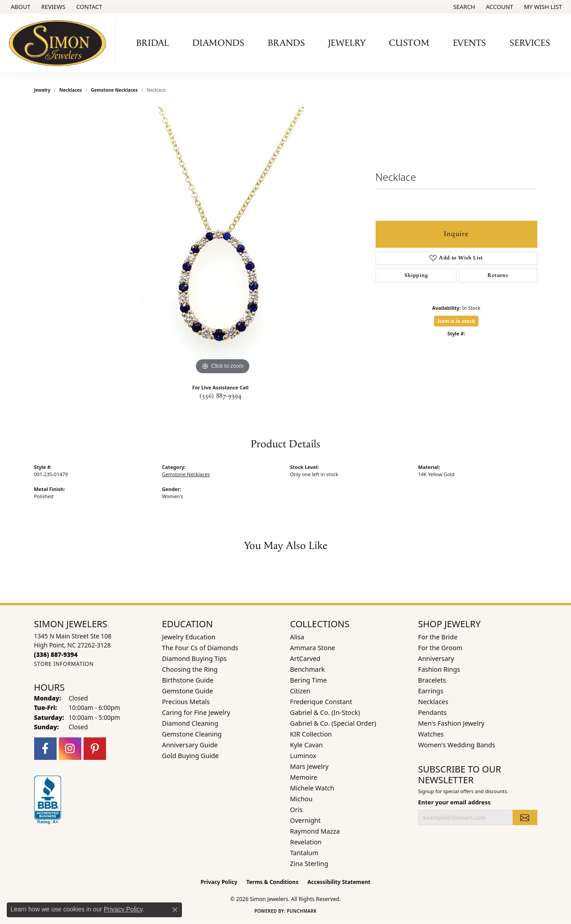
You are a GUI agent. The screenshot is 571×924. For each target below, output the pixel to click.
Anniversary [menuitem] (436, 658)
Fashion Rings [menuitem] (439, 669)
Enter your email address (454, 802)
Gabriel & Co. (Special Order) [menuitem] (333, 723)
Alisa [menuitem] (297, 637)
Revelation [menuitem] (306, 842)
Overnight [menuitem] (305, 820)
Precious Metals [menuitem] (186, 702)
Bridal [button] (153, 43)
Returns (498, 275)
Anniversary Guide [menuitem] (190, 745)
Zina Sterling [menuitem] (309, 864)
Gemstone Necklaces (114, 90)
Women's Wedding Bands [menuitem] (457, 745)
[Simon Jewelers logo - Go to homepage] (60, 43)
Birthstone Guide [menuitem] (188, 680)
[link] (20, 7)
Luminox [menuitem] (303, 756)
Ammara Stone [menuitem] (313, 648)
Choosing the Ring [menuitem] (190, 669)
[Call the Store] (56, 654)
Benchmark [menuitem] (308, 669)
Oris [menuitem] (297, 810)
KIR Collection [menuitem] (311, 734)
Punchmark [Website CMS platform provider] (302, 911)
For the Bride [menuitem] (438, 637)
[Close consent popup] (175, 910)
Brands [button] (286, 43)
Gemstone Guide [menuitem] (188, 691)
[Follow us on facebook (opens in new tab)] (45, 749)
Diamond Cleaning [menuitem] (190, 723)
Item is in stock (456, 321)
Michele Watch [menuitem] (312, 788)
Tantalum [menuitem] (304, 853)
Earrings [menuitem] (431, 691)
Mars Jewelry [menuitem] (310, 766)
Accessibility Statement (339, 882)
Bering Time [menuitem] (309, 680)
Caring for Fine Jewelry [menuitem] (196, 712)
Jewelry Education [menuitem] (189, 637)
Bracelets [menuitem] (432, 680)
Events (469, 43)
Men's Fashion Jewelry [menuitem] (451, 723)
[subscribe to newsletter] (525, 817)
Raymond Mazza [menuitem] (315, 831)
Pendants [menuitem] (433, 712)
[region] (223, 242)
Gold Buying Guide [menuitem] (190, 756)
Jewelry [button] (347, 43)
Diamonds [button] (218, 43)
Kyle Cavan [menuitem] (307, 745)
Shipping (416, 275)
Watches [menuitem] (431, 734)
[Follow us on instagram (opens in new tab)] (70, 749)
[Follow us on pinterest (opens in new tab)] (95, 749)
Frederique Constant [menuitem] (321, 702)
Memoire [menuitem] (304, 777)
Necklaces (71, 90)
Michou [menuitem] (301, 799)
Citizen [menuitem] (301, 691)
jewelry (42, 90)
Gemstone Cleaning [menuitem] (192, 734)
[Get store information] (64, 664)
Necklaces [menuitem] (433, 702)
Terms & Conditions (272, 882)
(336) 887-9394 (221, 396)
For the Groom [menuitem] (440, 648)
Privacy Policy (219, 882)
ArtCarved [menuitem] (305, 658)
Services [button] (530, 43)
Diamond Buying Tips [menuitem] (195, 658)
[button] (463, 7)
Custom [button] (409, 43)
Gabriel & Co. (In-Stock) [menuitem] (325, 712)
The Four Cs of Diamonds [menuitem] (200, 648)
